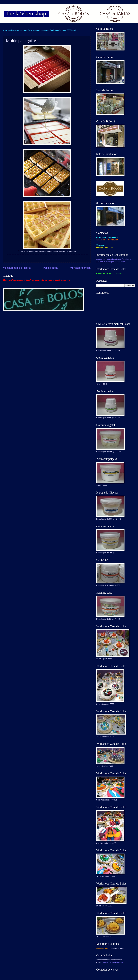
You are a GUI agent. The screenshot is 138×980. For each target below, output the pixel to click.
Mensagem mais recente (17, 268)
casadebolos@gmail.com (112, 962)
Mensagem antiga (80, 268)
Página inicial (51, 268)
